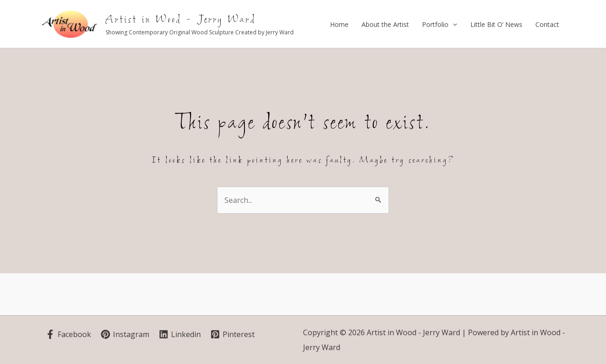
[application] (453, 25)
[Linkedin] (180, 334)
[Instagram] (125, 334)
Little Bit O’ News (496, 24)
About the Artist (385, 24)
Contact (547, 24)
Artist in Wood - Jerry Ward (181, 20)
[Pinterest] (233, 334)
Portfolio (439, 25)
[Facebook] (68, 334)
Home (339, 24)
